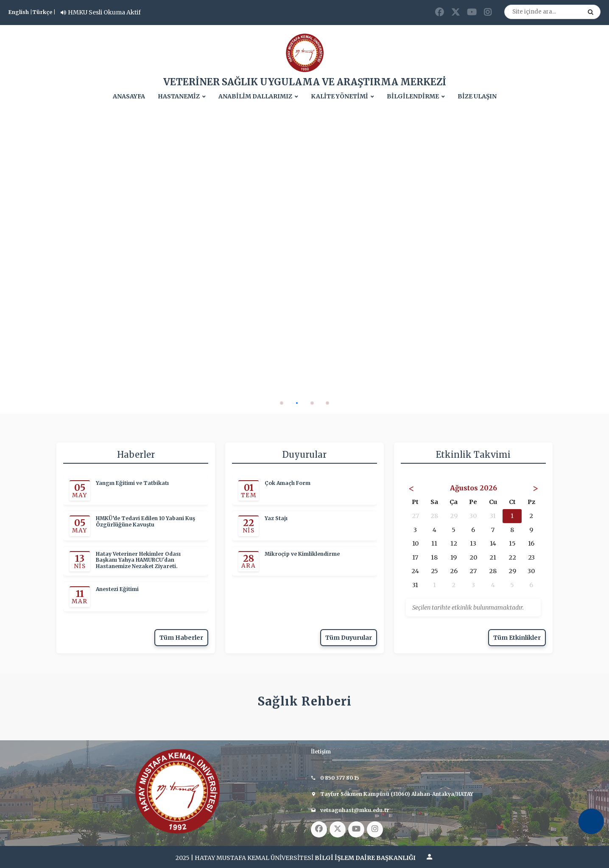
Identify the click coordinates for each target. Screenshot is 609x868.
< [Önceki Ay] (411, 488)
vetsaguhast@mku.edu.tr (355, 810)
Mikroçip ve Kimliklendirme (302, 554)
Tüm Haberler (181, 638)
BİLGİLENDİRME (413, 97)
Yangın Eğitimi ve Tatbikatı (132, 483)
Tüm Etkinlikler (517, 638)
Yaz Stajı (276, 518)
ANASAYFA (129, 97)
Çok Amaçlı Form (288, 483)
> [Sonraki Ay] (535, 488)
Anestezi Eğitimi (117, 589)
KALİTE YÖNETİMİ (339, 97)
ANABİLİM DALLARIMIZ (255, 97)
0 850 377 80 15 (340, 778)
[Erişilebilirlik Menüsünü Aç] (591, 821)
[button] (282, 403)
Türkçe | (44, 12)
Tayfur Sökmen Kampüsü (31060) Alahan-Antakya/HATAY (397, 794)
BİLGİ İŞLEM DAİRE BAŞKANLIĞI (365, 858)
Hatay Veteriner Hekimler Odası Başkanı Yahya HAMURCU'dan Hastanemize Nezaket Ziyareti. (138, 560)
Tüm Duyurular (349, 638)
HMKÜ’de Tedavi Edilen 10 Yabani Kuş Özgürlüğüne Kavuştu (145, 521)
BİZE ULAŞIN (477, 97)
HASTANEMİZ (179, 97)
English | (20, 12)
